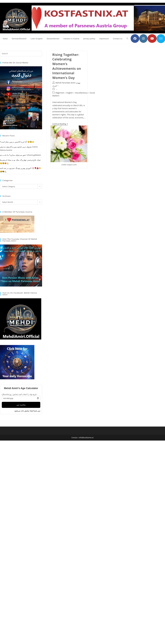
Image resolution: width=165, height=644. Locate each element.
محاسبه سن (21, 405)
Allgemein (60, 93)
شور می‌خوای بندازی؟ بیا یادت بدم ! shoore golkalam (20, 155)
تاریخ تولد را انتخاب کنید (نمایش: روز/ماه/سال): (19, 394)
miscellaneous (81, 93)
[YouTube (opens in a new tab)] (152, 39)
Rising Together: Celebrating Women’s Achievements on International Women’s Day (67, 66)
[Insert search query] (21, 54)
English (70, 93)
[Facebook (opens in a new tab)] (135, 39)
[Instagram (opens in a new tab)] (143, 39)
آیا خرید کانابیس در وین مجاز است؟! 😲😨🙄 (17, 142)
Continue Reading (60, 124)
